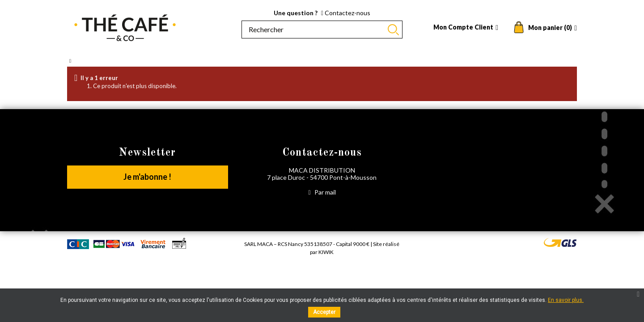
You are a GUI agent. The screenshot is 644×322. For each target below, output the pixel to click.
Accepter (324, 312)
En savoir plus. (566, 300)
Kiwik (326, 252)
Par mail (322, 192)
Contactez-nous (346, 13)
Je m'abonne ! (147, 177)
